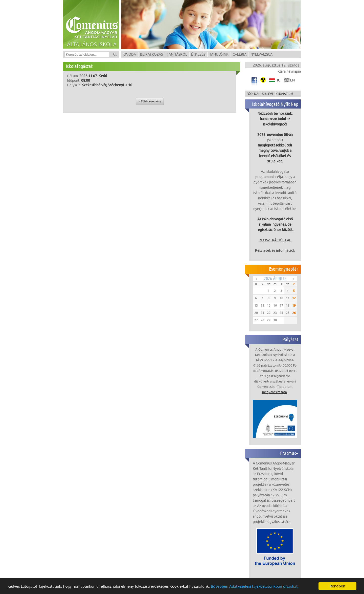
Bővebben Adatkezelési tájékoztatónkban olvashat (254, 586)
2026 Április (275, 279)
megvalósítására (275, 392)
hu (278, 80)
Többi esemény (150, 101)
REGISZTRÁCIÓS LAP (275, 240)
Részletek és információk (275, 250)
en (292, 80)
